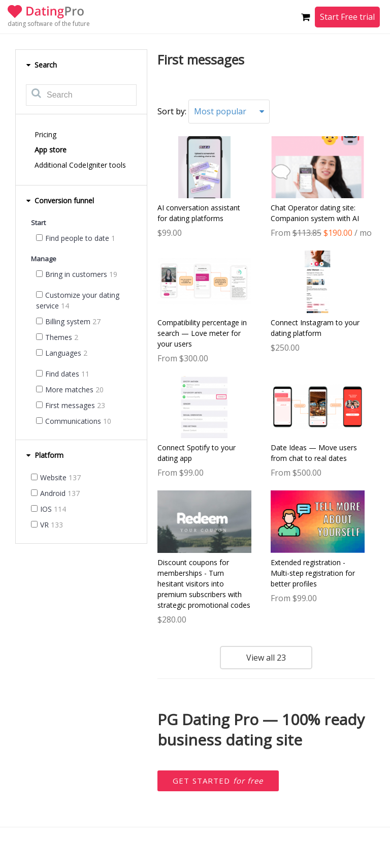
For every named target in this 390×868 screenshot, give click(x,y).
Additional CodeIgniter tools (80, 165)
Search (41, 65)
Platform (45, 455)
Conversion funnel (60, 200)
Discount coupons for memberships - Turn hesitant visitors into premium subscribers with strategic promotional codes (204, 584)
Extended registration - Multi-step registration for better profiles (313, 573)
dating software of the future (49, 24)
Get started (218, 781)
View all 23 (266, 658)
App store (51, 150)
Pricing (45, 134)
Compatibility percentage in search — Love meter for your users (202, 333)
